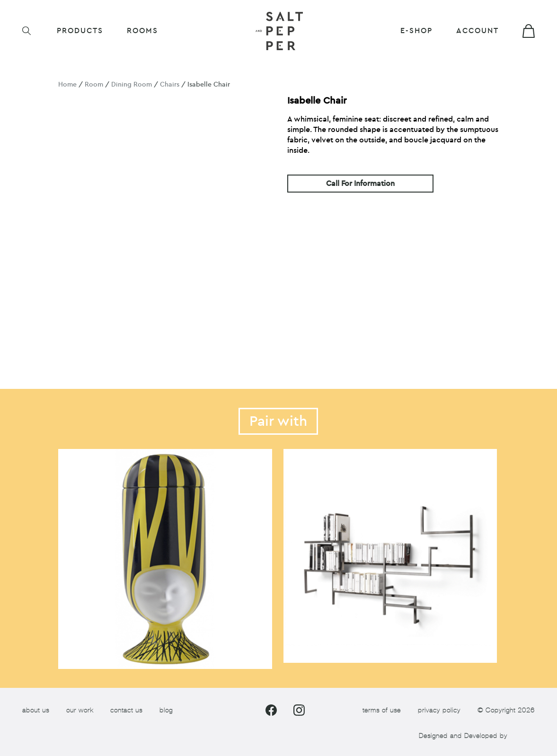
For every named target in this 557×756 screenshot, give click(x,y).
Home (67, 84)
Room (94, 84)
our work (80, 710)
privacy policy (439, 710)
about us (36, 710)
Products (80, 31)
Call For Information (360, 184)
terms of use (382, 710)
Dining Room (132, 84)
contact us (126, 710)
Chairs (170, 84)
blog (166, 710)
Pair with (278, 421)
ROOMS (142, 31)
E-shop (416, 31)
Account (477, 31)
